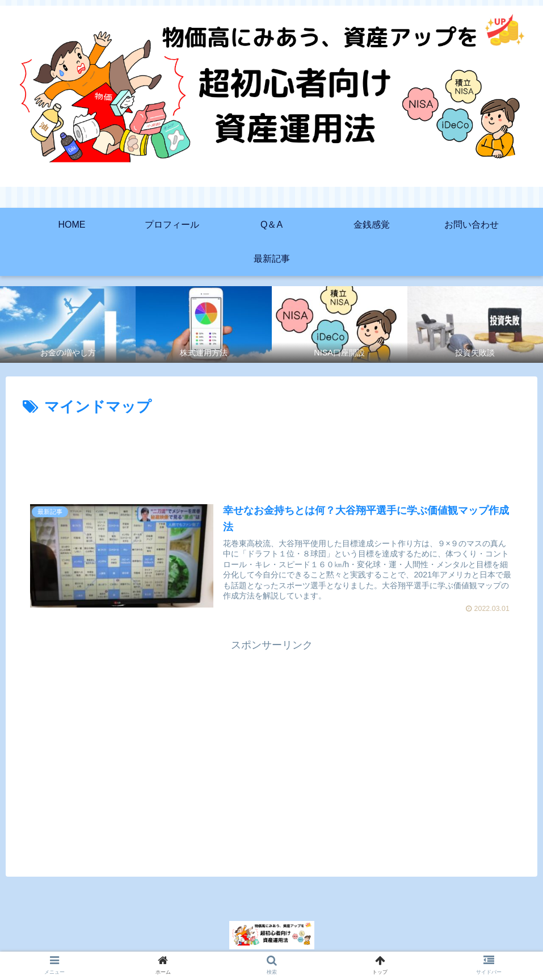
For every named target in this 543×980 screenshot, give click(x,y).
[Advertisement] (271, 451)
